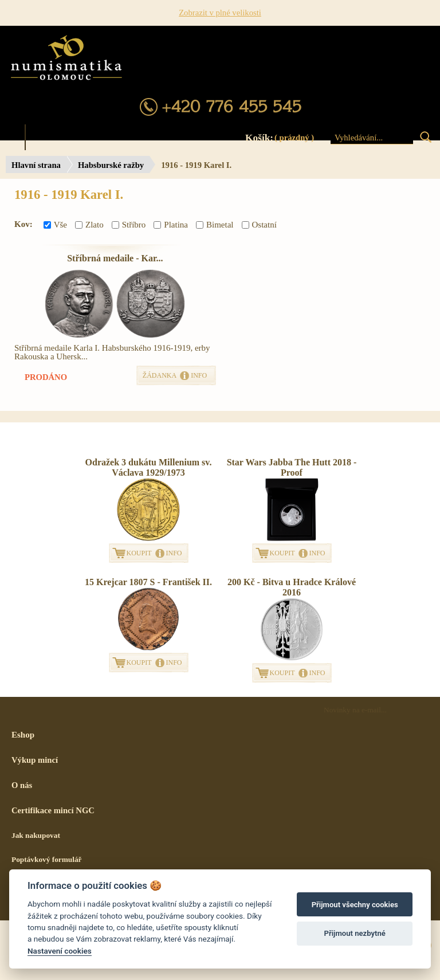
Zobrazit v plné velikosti (220, 13)
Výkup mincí (35, 760)
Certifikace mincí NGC (53, 810)
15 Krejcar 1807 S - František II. (148, 582)
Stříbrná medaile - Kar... (115, 258)
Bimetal (215, 225)
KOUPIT (139, 553)
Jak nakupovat (36, 835)
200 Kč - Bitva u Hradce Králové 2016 (292, 587)
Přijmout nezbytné (355, 933)
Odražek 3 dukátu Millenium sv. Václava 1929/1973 (149, 467)
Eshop (23, 735)
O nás (22, 785)
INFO (199, 375)
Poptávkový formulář (47, 859)
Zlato (89, 225)
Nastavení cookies (60, 951)
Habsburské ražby (111, 165)
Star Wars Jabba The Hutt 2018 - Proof (292, 467)
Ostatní (259, 225)
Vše (55, 225)
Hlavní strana (36, 165)
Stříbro (129, 225)
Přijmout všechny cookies (355, 905)
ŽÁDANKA (160, 375)
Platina (171, 225)
